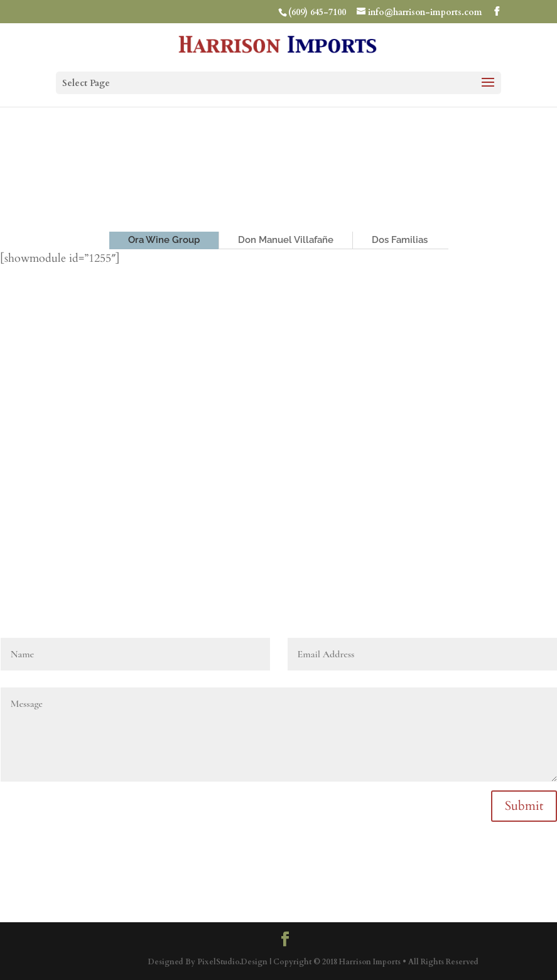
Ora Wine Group (164, 240)
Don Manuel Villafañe (286, 240)
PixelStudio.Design (232, 962)
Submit (524, 806)
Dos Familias (400, 240)
